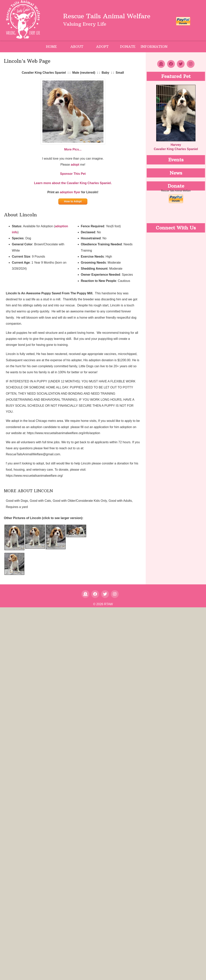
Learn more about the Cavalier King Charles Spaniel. (73, 183)
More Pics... (73, 149)
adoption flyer (70, 192)
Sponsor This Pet (73, 174)
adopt (75, 165)
